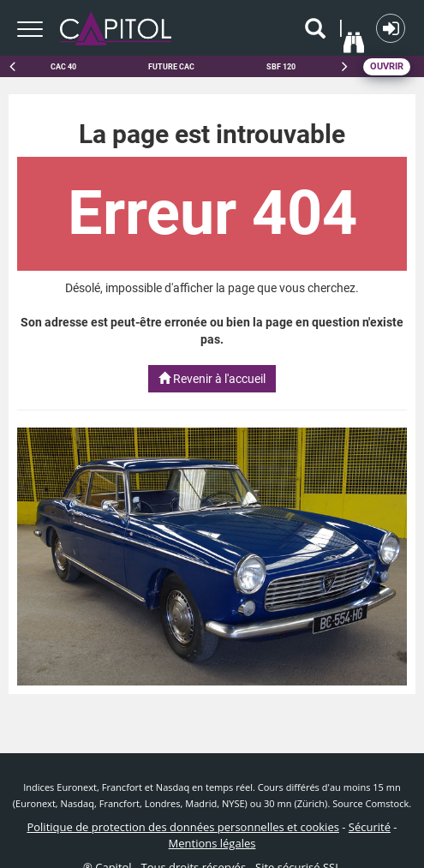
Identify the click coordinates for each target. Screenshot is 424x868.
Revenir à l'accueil (212, 379)
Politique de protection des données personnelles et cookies (182, 827)
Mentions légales (212, 843)
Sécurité (370, 827)
